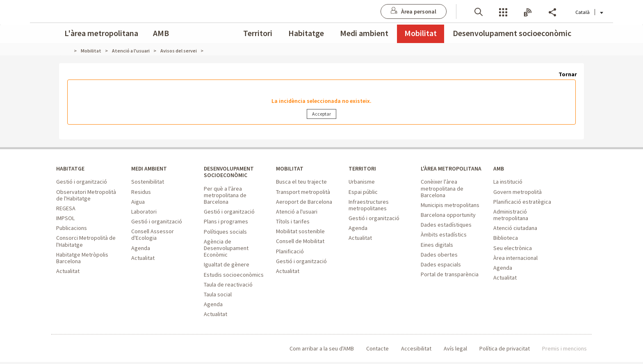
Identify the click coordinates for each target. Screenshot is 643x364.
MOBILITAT (290, 169)
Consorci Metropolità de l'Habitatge (86, 242)
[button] (449, 11)
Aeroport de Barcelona (304, 202)
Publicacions (72, 229)
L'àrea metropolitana (101, 33)
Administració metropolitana (511, 216)
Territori (258, 33)
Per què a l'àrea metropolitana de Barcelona (225, 197)
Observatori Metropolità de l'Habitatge (86, 196)
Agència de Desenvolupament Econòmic (226, 250)
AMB (161, 33)
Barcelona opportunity (448, 224)
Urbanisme (362, 183)
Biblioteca (506, 239)
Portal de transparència (450, 283)
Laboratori (144, 213)
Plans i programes (226, 224)
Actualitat (68, 272)
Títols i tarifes (293, 223)
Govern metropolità (518, 193)
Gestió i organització (82, 183)
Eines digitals (437, 253)
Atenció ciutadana (515, 229)
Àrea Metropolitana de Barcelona (90, 351)
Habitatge (306, 33)
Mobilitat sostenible (300, 232)
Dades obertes (439, 263)
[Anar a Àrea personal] (384, 11)
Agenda (141, 249)
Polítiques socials (225, 234)
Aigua (138, 202)
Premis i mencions (564, 350)
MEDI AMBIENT (151, 169)
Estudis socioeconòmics (234, 277)
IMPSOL (65, 219)
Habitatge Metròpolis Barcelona (82, 259)
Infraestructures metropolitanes (369, 206)
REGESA (66, 209)
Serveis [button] (474, 12)
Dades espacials (441, 273)
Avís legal (455, 350)
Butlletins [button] (498, 12)
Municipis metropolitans (450, 214)
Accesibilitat (416, 350)
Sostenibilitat (148, 183)
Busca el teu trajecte (301, 183)
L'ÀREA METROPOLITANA (444, 173)
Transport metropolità (303, 193)
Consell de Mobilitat (300, 242)
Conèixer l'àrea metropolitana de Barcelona (442, 197)
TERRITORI (363, 169)
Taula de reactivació (228, 287)
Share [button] (523, 12)
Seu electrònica (513, 249)
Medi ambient (364, 33)
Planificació (290, 252)
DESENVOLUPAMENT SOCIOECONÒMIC (231, 173)
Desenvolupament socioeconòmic (512, 33)
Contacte (377, 350)
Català (560, 12)
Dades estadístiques (446, 234)
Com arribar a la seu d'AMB (322, 350)
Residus (141, 193)
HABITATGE (71, 169)
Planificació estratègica (522, 202)
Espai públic (363, 193)
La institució (508, 183)
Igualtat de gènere (227, 267)
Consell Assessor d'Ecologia (153, 236)
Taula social (218, 296)
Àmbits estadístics (444, 243)
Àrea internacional (515, 259)
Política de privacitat (505, 350)
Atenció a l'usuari (297, 213)
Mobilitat (421, 33)
